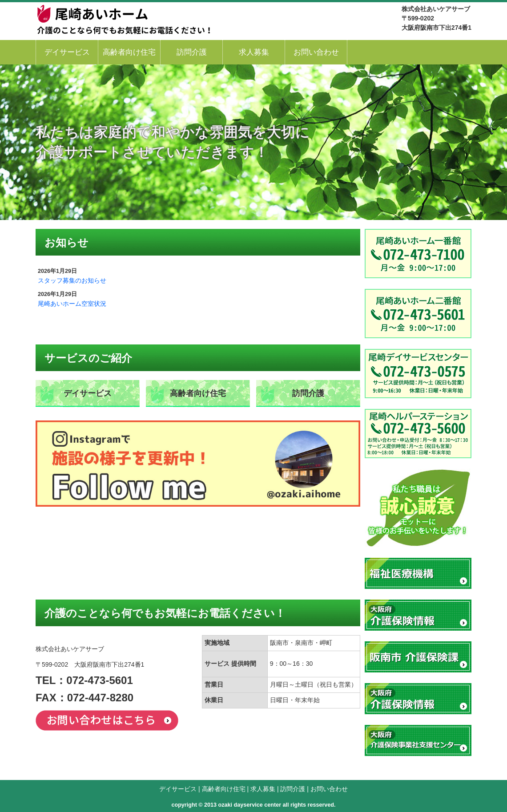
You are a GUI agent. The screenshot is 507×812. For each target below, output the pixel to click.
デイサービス (67, 52)
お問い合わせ (316, 52)
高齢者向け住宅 (129, 52)
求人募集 (254, 52)
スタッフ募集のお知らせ (72, 280)
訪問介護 (192, 52)
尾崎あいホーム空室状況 (72, 304)
